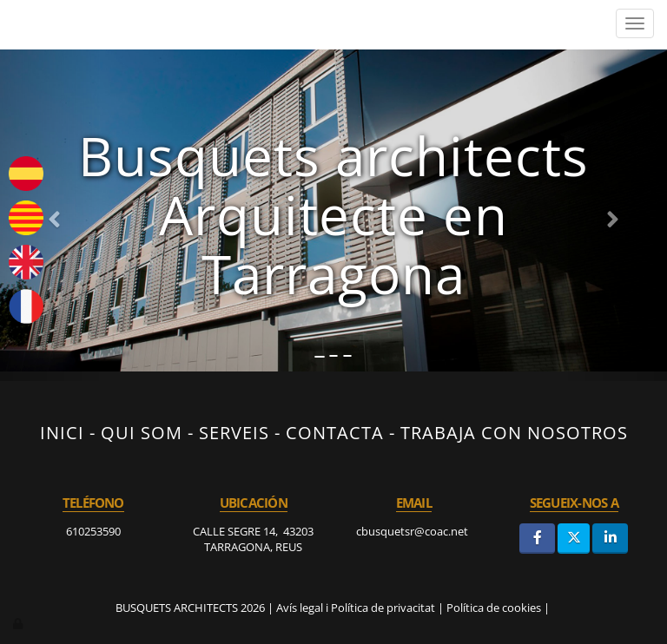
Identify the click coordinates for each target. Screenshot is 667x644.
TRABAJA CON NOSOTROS (514, 432)
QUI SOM (142, 432)
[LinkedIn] (610, 539)
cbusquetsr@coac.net (413, 531)
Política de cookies (494, 608)
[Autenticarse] (19, 623)
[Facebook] (537, 539)
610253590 (93, 531)
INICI (62, 432)
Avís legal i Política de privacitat (356, 608)
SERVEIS (234, 432)
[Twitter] (574, 539)
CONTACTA (335, 432)
